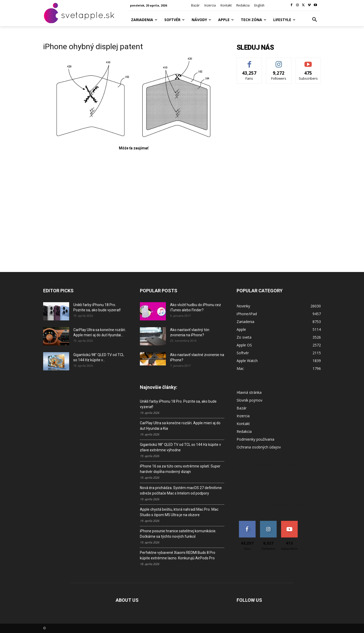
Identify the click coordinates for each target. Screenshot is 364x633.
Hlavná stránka (249, 392)
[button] (315, 20)
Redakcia (244, 431)
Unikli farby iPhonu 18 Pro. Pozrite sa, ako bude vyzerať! (178, 404)
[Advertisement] (134, 205)
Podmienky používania (255, 439)
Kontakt (243, 424)
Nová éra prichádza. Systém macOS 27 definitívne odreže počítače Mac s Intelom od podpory (181, 490)
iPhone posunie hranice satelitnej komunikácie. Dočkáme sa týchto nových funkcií (178, 534)
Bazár (242, 408)
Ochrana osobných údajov (259, 447)
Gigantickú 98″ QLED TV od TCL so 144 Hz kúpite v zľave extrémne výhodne (180, 447)
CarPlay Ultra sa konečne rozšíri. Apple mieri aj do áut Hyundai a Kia (180, 426)
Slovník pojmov (249, 400)
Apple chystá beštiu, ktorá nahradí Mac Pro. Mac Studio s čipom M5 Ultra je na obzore (179, 512)
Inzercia (243, 416)
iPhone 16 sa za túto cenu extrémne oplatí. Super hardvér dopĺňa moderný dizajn (180, 469)
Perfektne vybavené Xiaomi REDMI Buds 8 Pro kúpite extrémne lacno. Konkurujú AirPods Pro (178, 555)
